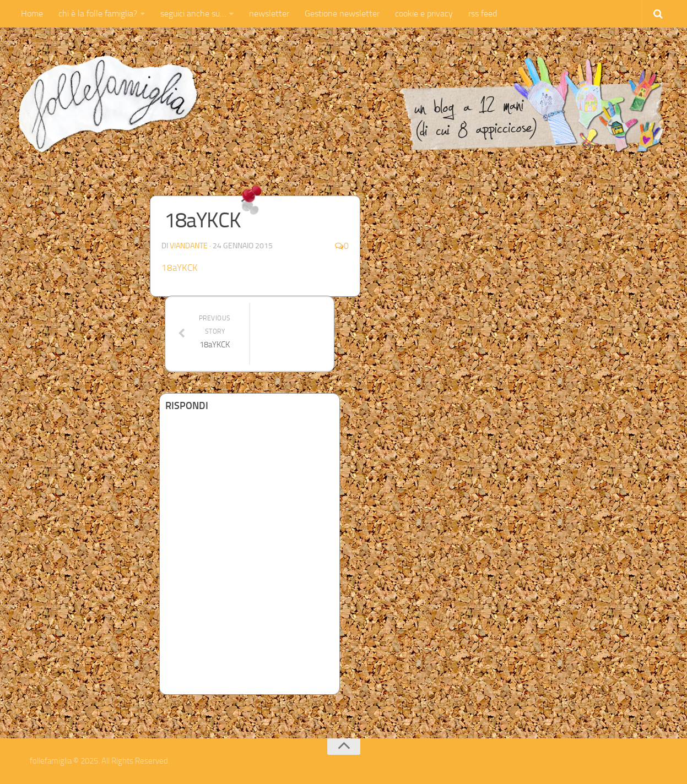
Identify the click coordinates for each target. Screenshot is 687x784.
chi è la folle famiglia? (98, 13)
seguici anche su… (193, 13)
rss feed (483, 13)
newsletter (269, 13)
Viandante (189, 246)
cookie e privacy (424, 13)
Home (32, 13)
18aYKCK (180, 268)
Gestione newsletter (342, 13)
